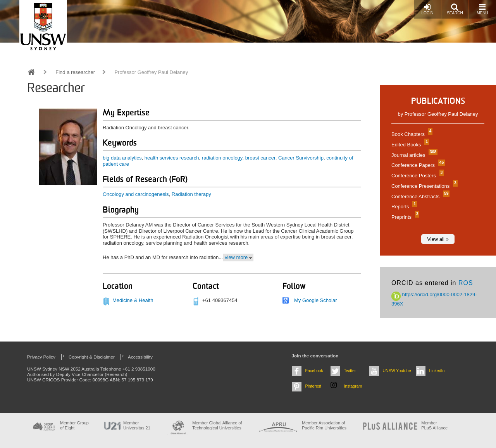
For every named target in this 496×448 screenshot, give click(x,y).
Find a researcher (75, 72)
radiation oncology (222, 158)
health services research (172, 158)
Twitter (350, 371)
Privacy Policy (41, 357)
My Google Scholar (316, 300)
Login (427, 9)
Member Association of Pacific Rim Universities (324, 425)
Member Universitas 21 (137, 425)
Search (455, 9)
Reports (403, 207)
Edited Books (409, 145)
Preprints (404, 217)
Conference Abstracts (419, 197)
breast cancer (260, 158)
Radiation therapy (191, 194)
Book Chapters (411, 134)
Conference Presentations (424, 186)
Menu (482, 9)
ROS (466, 283)
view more (236, 257)
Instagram (353, 386)
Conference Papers (417, 165)
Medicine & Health (133, 300)
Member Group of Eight (74, 425)
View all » (438, 239)
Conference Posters (417, 176)
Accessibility (140, 357)
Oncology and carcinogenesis (136, 194)
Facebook (314, 371)
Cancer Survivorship (301, 158)
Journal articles (413, 155)
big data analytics (122, 158)
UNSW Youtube (397, 371)
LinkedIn (437, 371)
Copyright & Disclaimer (92, 357)
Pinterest (313, 386)
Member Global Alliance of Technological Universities (217, 425)
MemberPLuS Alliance (434, 425)
